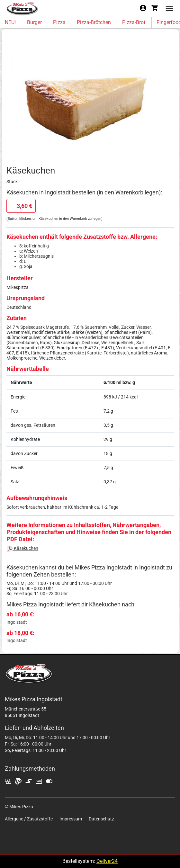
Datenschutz (101, 819)
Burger (34, 22)
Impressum (71, 819)
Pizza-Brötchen (94, 22)
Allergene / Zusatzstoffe (29, 819)
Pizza (59, 22)
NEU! (10, 22)
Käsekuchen (22, 548)
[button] (169, 8)
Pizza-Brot (134, 22)
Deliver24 (107, 861)
